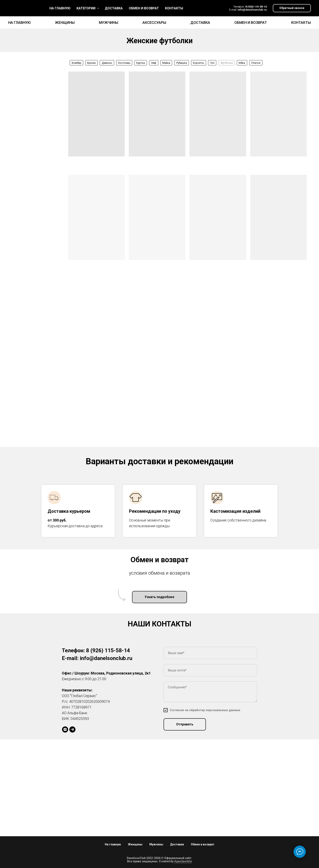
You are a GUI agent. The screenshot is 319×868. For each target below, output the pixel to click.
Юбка (242, 63)
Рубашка (182, 63)
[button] (292, 8)
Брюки (91, 63)
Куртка (141, 63)
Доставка (200, 23)
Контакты (301, 23)
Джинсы (107, 63)
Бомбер (77, 63)
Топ (212, 63)
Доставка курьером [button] (69, 511)
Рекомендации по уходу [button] (155, 511)
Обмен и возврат (251, 23)
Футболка (227, 63)
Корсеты (198, 63)
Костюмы (124, 63)
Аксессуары (154, 23)
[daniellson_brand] (65, 729)
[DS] (72, 729)
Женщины (65, 23)
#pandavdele (183, 861)
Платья (256, 63)
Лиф (154, 63)
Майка (166, 63)
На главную (19, 23)
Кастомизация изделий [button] (235, 511)
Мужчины (109, 23)
